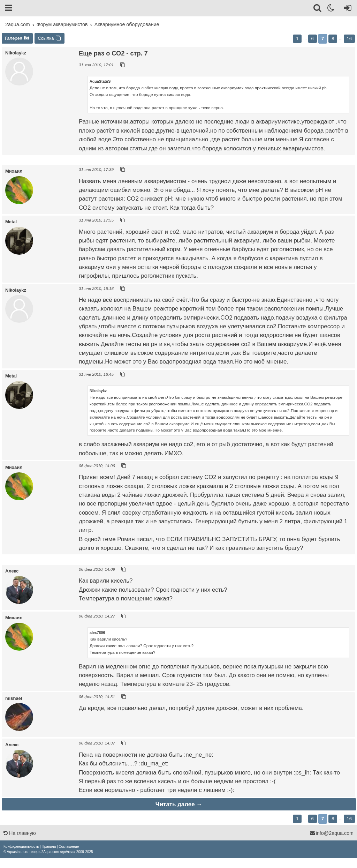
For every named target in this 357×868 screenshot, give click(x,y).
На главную (20, 833)
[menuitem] (21, 847)
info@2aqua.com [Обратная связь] (332, 833)
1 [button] (297, 39)
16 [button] (349, 39)
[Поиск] (318, 9)
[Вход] (346, 9)
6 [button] (313, 39)
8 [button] (333, 39)
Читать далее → (179, 804)
